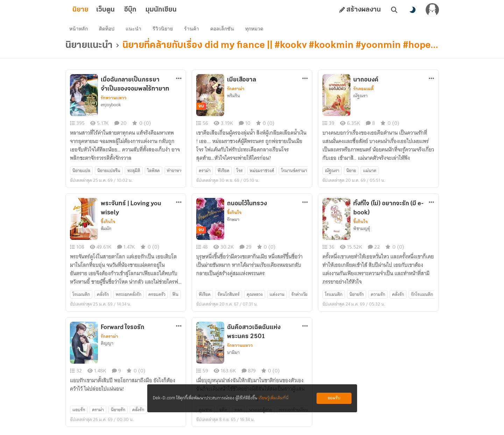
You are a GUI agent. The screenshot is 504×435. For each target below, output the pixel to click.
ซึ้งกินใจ (108, 224)
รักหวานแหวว (114, 100)
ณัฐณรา (360, 98)
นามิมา (233, 355)
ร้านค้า (193, 30)
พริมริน (233, 98)
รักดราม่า (236, 91)
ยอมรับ (334, 398)
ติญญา (107, 346)
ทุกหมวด (256, 30)
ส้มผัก (106, 231)
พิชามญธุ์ (362, 231)
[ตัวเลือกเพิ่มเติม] (179, 81)
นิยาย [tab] (92, 10)
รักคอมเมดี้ (363, 91)
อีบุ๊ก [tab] (141, 10)
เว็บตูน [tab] (117, 10)
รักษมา (233, 222)
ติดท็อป (108, 30)
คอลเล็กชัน (224, 30)
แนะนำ (135, 30)
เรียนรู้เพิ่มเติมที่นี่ (274, 398)
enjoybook (111, 107)
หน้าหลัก (80, 30)
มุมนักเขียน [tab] (172, 10)
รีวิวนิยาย (164, 30)
